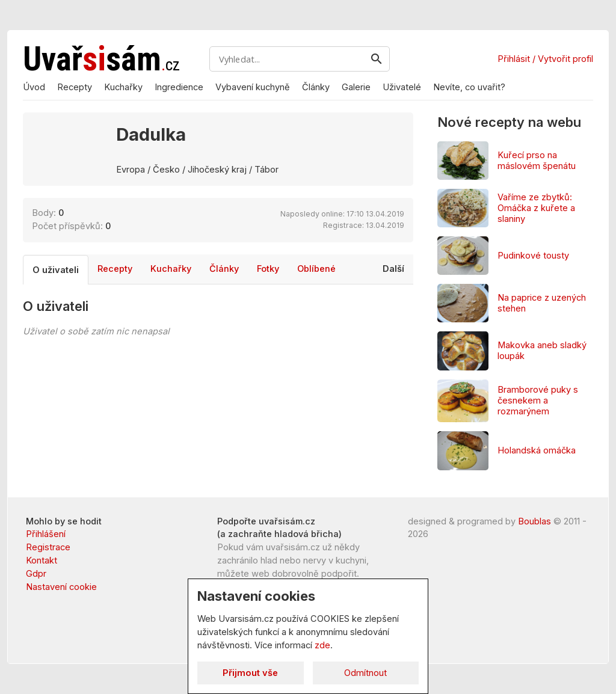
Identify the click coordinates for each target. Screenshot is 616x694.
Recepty (75, 87)
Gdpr (36, 574)
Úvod (34, 87)
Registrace (48, 547)
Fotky (268, 285)
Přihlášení (46, 534)
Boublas (534, 521)
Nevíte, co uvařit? (469, 87)
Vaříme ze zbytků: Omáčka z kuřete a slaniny (536, 208)
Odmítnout (365, 673)
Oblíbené (316, 285)
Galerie (356, 87)
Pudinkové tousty (533, 256)
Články (316, 87)
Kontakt (42, 560)
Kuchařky (123, 87)
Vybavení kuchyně (253, 87)
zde (322, 645)
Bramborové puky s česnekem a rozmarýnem (538, 401)
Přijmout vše (250, 673)
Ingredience (179, 87)
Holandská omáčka (537, 450)
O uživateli (56, 286)
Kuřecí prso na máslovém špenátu (537, 161)
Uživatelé (402, 87)
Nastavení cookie (61, 587)
